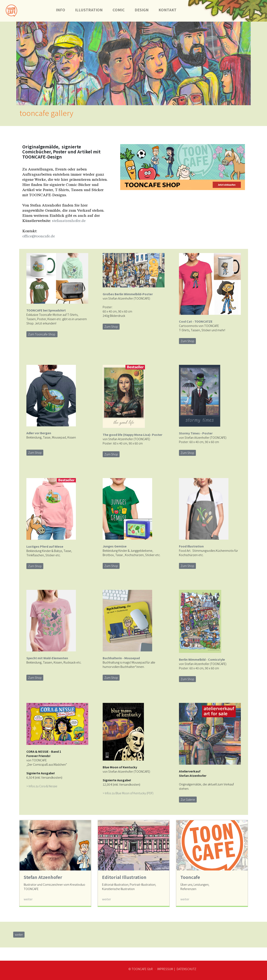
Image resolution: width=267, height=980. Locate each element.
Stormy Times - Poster (196, 433)
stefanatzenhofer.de (69, 221)
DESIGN (142, 10)
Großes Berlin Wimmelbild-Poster (128, 294)
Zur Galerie (188, 799)
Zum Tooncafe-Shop (42, 334)
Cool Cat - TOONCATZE (196, 321)
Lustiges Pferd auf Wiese (45, 546)
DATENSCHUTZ (186, 969)
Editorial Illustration (124, 877)
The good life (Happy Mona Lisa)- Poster (132, 435)
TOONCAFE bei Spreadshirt (46, 310)
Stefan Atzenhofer (43, 877)
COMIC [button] (119, 10)
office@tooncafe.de (39, 236)
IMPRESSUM (165, 969)
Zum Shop (111, 327)
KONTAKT (170, 10)
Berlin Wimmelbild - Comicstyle (202, 659)
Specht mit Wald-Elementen (47, 658)
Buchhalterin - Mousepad (121, 658)
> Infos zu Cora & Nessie (42, 786)
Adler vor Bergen (39, 433)
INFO (61, 10)
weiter (28, 899)
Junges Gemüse (115, 546)
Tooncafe (190, 877)
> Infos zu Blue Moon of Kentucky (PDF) (128, 793)
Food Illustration (191, 546)
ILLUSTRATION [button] (89, 10)
